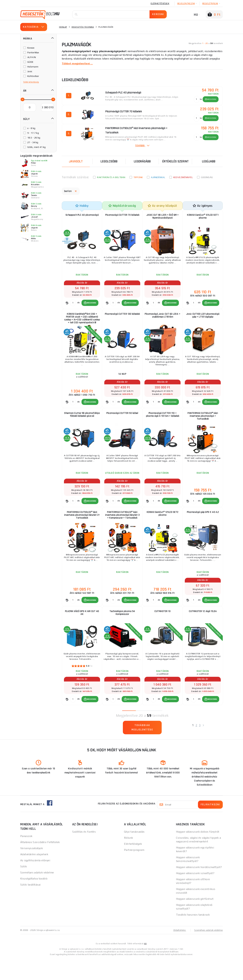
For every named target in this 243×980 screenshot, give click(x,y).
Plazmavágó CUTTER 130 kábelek (122, 321)
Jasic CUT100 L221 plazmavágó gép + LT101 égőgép (203, 321)
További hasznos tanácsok (193, 936)
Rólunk (129, 859)
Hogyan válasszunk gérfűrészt (195, 920)
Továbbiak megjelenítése (142, 749)
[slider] (22, 99)
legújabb (209, 161)
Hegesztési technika (83, 27)
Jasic (30, 71)
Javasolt (76, 161)
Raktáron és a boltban (111, 177)
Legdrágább (142, 161)
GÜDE (30, 62)
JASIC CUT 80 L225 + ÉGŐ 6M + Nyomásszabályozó (163, 217)
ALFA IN (32, 57)
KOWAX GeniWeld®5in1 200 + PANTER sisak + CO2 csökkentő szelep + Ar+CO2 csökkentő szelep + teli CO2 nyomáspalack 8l (82, 324)
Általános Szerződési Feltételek (40, 864)
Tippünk (138, 177)
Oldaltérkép (178, 952)
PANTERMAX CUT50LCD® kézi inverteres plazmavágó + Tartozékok (203, 426)
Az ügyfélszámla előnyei (35, 882)
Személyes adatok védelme (37, 894)
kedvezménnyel (183, 177)
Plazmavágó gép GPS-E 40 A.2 (203, 526)
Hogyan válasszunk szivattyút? (195, 895)
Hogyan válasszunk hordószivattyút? (199, 889)
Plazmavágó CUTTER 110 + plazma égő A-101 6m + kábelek (163, 424)
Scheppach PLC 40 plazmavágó (82, 216)
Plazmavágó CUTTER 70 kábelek (122, 216)
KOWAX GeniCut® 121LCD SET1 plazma (203, 217)
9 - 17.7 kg (33, 133)
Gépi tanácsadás (134, 853)
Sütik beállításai (30, 906)
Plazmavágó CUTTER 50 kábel (122, 423)
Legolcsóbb (109, 161)
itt (145, 965)
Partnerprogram (134, 871)
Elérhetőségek (160, 3)
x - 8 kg (31, 128)
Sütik (24, 888)
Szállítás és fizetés (84, 853)
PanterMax (33, 52)
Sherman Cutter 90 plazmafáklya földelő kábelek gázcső (82, 426)
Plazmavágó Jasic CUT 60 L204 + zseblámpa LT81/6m (162, 321)
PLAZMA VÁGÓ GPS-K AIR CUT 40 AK (82, 631)
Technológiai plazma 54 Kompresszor (122, 631)
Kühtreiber (33, 76)
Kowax (31, 48)
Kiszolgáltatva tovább (34, 900)
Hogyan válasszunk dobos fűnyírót (198, 853)
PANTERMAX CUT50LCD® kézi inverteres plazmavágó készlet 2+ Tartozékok (82, 529)
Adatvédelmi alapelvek (34, 876)
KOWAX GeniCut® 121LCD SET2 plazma (163, 527)
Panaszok (26, 858)
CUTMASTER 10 (162, 629)
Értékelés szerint (175, 161)
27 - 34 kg (33, 142)
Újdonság (207, 177)
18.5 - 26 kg (34, 138)
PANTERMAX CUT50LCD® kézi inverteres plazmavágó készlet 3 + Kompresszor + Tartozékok (122, 529)
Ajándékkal (158, 177)
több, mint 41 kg (36, 147)
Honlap (63, 27)
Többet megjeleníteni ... (78, 63)
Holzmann (33, 67)
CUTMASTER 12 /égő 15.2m (203, 629)
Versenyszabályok (32, 870)
